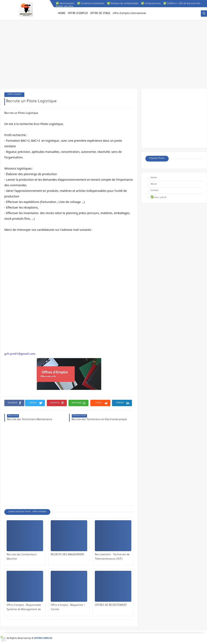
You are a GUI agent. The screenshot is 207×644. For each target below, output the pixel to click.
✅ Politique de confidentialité (123, 4)
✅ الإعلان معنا (158, 197)
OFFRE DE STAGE (100, 14)
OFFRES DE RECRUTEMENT (111, 605)
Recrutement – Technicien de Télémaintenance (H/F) (112, 557)
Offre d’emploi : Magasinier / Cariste (68, 608)
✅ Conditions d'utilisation (91, 4)
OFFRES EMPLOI (43, 639)
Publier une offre (65, 7)
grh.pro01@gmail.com (20, 354)
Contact (155, 191)
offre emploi (14, 95)
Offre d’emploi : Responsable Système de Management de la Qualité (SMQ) (24, 608)
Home (154, 178)
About (154, 184)
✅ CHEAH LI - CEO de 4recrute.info (182, 4)
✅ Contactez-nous (151, 4)
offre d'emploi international (129, 14)
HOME (62, 14)
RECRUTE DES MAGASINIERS (68, 555)
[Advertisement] (103, 56)
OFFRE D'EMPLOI (78, 14)
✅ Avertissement (65, 4)
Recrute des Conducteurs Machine (22, 557)
